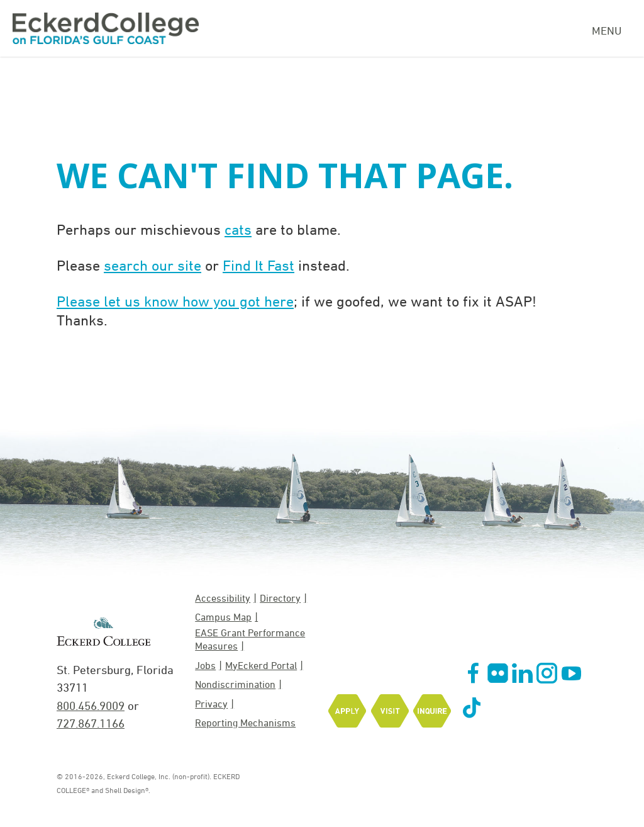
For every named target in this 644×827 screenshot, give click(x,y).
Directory (280, 598)
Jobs (205, 665)
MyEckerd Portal (261, 665)
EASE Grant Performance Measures (250, 639)
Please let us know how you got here (175, 301)
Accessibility (223, 598)
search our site (153, 265)
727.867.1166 (91, 723)
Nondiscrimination (235, 684)
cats (238, 229)
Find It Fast (258, 265)
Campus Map (223, 617)
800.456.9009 (91, 706)
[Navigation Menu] (612, 29)
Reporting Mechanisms (245, 723)
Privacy (211, 704)
